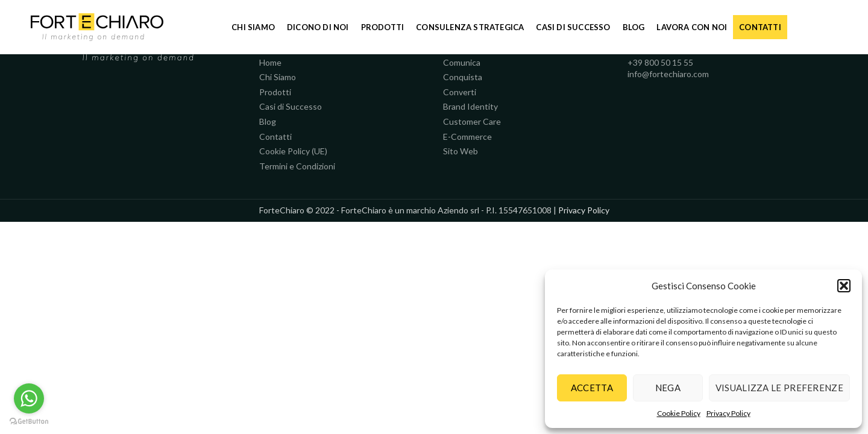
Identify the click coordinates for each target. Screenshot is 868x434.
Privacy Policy (728, 413)
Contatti (275, 137)
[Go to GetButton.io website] (29, 422)
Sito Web (461, 151)
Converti (460, 92)
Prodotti (275, 92)
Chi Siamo (278, 77)
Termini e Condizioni (297, 166)
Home (270, 62)
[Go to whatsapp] (29, 398)
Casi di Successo (291, 106)
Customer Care (472, 121)
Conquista (463, 77)
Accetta (592, 388)
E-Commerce (467, 137)
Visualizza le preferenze (779, 388)
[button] (844, 286)
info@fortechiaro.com (668, 74)
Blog (268, 121)
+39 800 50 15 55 (660, 62)
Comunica (462, 62)
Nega (668, 388)
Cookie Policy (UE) (293, 151)
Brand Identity (470, 106)
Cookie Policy (679, 413)
